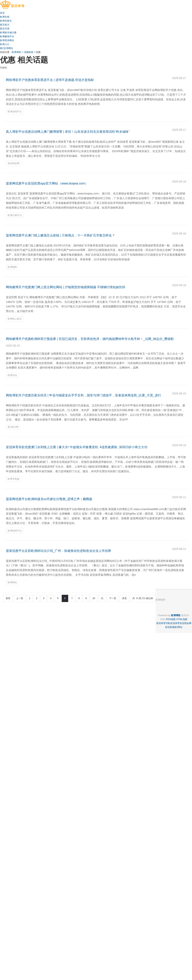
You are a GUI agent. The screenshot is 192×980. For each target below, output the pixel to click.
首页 (8, 598)
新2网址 (179, 627)
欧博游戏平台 (15, 112)
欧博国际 (12, 267)
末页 (124, 598)
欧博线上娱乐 (15, 319)
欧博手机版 (14, 479)
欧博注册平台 (15, 215)
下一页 (113, 598)
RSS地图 (171, 619)
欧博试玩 (12, 375)
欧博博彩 (16, 52)
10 (94, 598)
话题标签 (29, 52)
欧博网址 (12, 582)
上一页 (20, 598)
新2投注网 (13, 427)
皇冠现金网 (14, 163)
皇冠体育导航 (163, 623)
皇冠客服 (170, 627)
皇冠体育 (175, 623)
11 (102, 598)
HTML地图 (182, 619)
